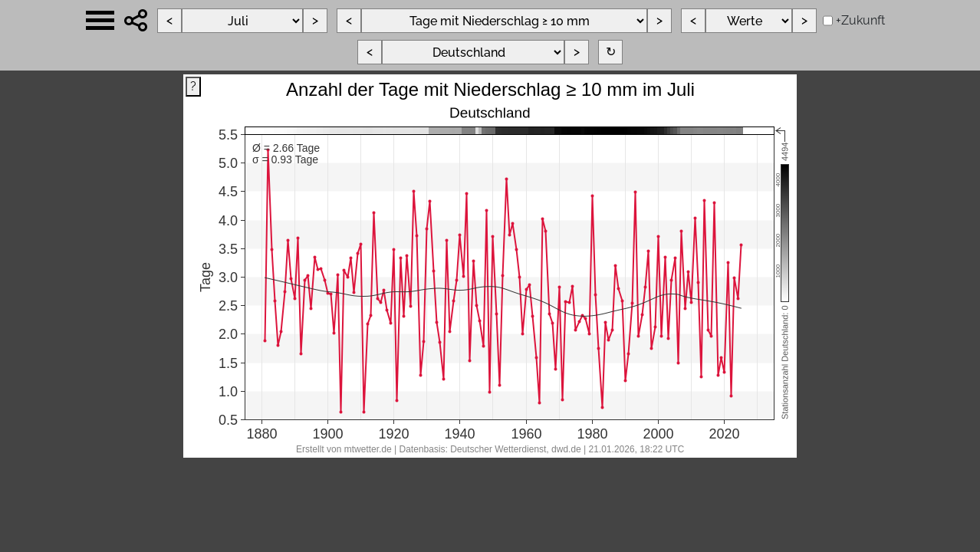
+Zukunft (860, 20)
